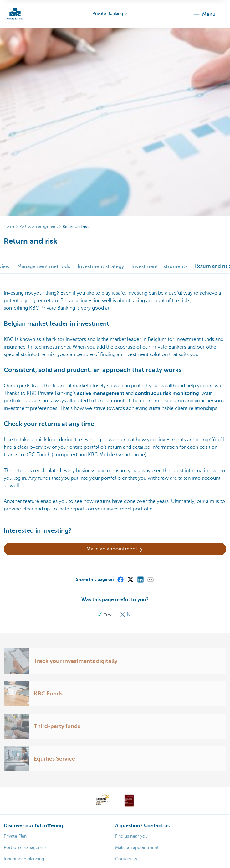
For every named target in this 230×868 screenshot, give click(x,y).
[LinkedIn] (140, 579)
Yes (105, 615)
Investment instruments (159, 266)
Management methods (44, 266)
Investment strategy (101, 266)
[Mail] (150, 579)
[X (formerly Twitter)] (130, 579)
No (127, 615)
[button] (204, 14)
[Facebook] (120, 579)
